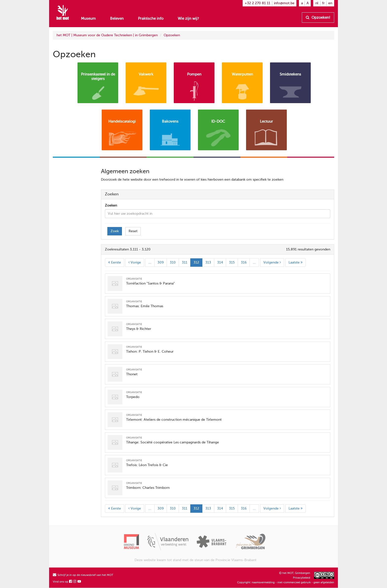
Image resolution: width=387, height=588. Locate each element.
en (330, 3)
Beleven (117, 19)
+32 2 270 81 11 (257, 3)
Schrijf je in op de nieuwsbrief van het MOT (83, 575)
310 (173, 262)
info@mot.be (284, 3)
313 (208, 262)
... (150, 262)
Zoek (115, 231)
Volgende (272, 262)
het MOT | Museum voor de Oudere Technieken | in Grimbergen (107, 35)
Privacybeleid (302, 578)
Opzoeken (172, 35)
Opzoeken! (318, 18)
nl (317, 3)
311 (185, 262)
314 (220, 262)
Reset (133, 231)
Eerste (115, 262)
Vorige (135, 262)
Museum (88, 19)
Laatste (296, 262)
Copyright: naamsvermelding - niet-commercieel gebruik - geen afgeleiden (286, 582)
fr (323, 3)
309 (161, 262)
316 (244, 262)
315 (232, 262)
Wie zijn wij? (188, 19)
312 (196, 262)
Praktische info (151, 19)
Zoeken (111, 205)
